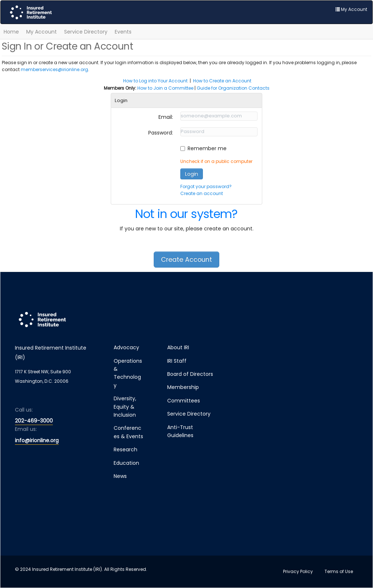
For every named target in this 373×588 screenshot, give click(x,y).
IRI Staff (177, 361)
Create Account (186, 260)
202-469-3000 (34, 421)
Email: (166, 117)
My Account (42, 32)
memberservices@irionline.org (54, 69)
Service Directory (86, 32)
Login (192, 174)
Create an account (202, 193)
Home (11, 32)
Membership (183, 387)
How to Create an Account (222, 81)
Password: (161, 133)
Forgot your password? (206, 186)
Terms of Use (339, 571)
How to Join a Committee (165, 88)
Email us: (26, 429)
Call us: (24, 410)
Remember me (207, 148)
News (120, 476)
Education (126, 463)
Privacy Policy (298, 571)
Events (123, 32)
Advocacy (126, 347)
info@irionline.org (37, 440)
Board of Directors (190, 374)
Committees (184, 401)
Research (125, 449)
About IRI (178, 347)
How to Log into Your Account (155, 81)
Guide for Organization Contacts (233, 88)
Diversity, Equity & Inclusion (125, 407)
